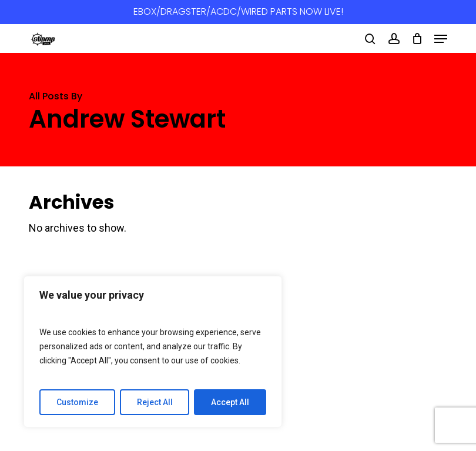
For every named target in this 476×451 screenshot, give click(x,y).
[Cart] (417, 39)
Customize (77, 402)
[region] (153, 352)
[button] (441, 39)
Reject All (155, 402)
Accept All (230, 402)
